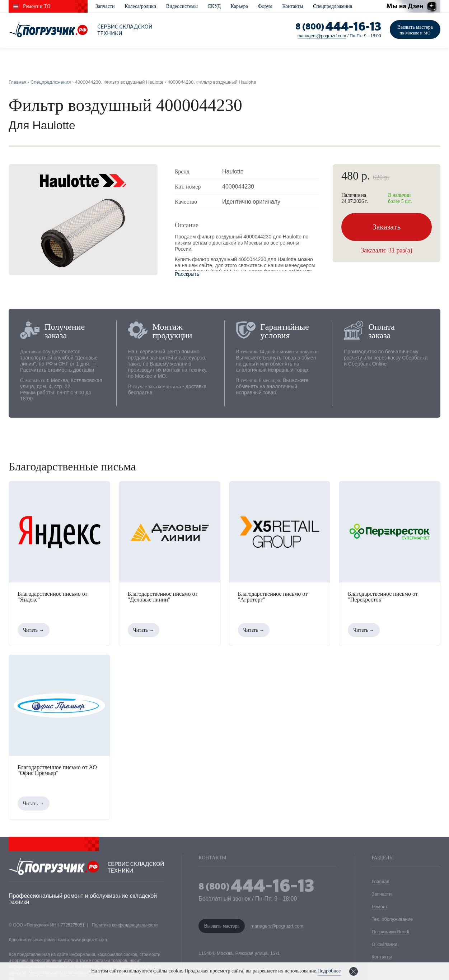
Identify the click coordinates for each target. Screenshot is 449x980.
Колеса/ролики (140, 6)
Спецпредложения (333, 6)
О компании (384, 944)
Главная (380, 881)
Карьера (239, 6)
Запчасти (105, 6)
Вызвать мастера (415, 30)
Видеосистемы (182, 6)
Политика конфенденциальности (125, 925)
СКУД (214, 6)
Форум (265, 6)
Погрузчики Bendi (390, 932)
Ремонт (380, 907)
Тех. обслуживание (392, 919)
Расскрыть (187, 274)
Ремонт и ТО (37, 6)
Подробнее (329, 971)
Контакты (293, 6)
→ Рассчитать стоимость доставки (58, 367)
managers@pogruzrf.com (322, 36)
